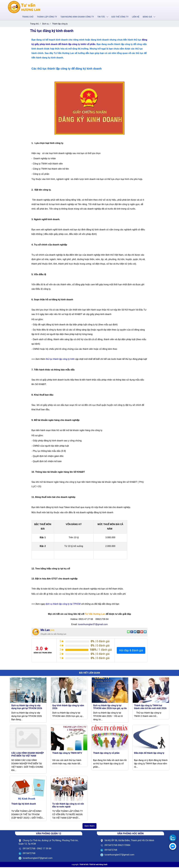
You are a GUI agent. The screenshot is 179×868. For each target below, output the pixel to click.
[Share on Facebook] (132, 633)
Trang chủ (29, 17)
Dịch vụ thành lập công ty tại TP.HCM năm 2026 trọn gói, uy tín (110, 708)
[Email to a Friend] (138, 633)
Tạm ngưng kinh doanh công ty (77, 17)
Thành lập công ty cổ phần (106, 754)
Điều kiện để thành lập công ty (149, 754)
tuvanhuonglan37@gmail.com (93, 625)
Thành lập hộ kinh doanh (24, 805)
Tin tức (101, 17)
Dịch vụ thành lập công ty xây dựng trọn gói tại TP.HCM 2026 (27, 708)
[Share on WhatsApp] (128, 633)
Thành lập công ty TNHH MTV (67, 754)
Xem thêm (90, 827)
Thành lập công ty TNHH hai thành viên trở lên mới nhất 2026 (150, 708)
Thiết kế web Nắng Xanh (98, 865)
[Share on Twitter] (135, 633)
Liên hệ (134, 17)
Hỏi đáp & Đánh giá (131, 651)
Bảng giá (146, 17)
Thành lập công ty (48, 17)
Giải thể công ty (119, 17)
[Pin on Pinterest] (142, 633)
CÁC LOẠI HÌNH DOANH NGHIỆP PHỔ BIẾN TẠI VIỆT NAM (28, 755)
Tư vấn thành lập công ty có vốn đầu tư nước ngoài (68, 806)
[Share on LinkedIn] (145, 633)
